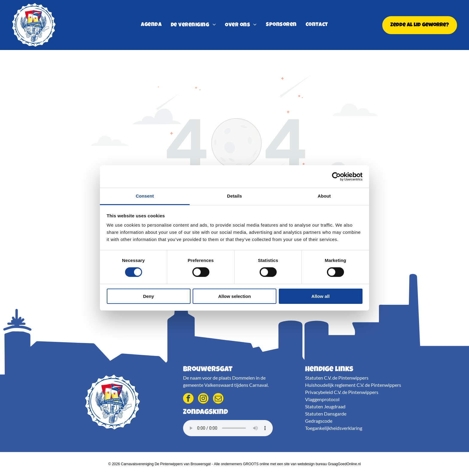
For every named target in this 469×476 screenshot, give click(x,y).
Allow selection (234, 296)
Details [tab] (234, 196)
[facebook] (188, 399)
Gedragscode (319, 421)
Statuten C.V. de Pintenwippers (337, 378)
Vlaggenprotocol (322, 399)
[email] (218, 399)
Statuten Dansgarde (326, 414)
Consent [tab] (145, 196)
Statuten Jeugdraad (325, 406)
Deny (149, 296)
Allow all (320, 296)
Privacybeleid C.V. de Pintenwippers (342, 392)
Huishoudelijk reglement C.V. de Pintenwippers (353, 385)
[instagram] (203, 399)
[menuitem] (151, 25)
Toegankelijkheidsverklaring (334, 428)
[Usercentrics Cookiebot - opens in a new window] (336, 176)
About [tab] (324, 196)
